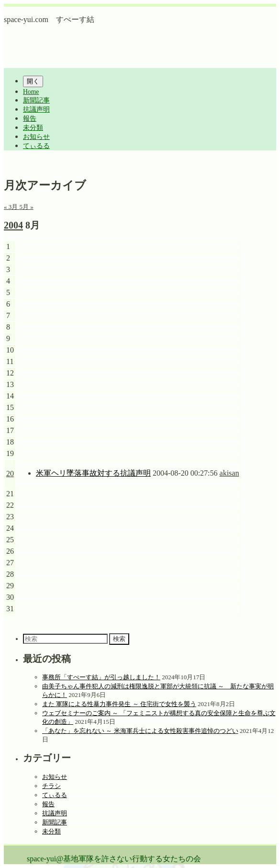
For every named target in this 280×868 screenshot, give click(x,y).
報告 (30, 119)
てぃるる (36, 146)
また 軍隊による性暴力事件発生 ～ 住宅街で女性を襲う (119, 704)
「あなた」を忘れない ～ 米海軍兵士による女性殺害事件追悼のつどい (140, 731)
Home (31, 92)
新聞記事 (36, 100)
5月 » (27, 207)
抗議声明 (36, 109)
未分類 (33, 128)
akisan (230, 473)
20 (10, 474)
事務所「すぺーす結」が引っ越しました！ (101, 677)
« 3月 (12, 207)
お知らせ (36, 137)
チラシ (51, 786)
